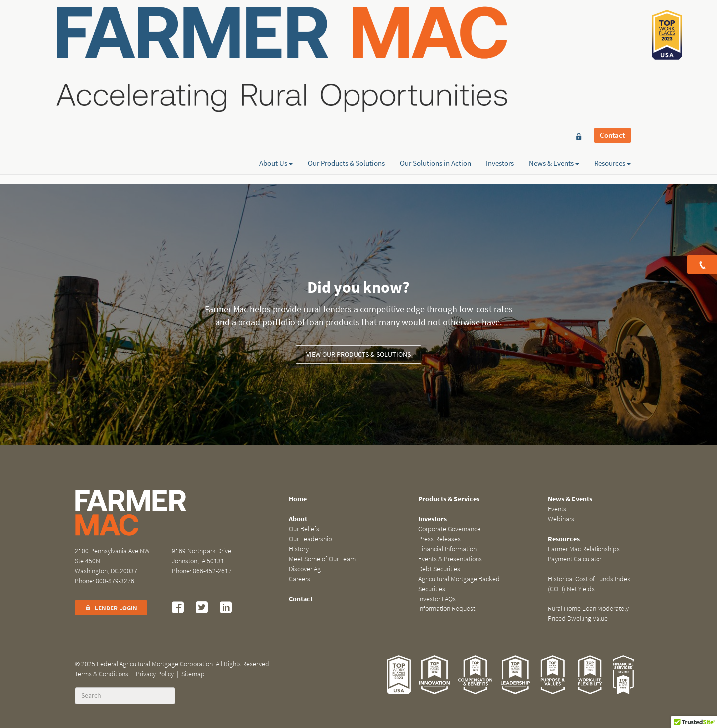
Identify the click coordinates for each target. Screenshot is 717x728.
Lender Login (111, 608)
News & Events (554, 43)
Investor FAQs (437, 599)
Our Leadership (310, 539)
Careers (299, 579)
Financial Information (447, 549)
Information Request (447, 609)
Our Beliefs (304, 529)
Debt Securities (439, 569)
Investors (500, 43)
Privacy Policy (155, 674)
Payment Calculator (575, 559)
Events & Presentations (450, 559)
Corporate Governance (449, 529)
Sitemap (193, 674)
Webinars (561, 519)
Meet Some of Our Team (322, 559)
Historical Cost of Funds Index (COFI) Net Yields (589, 584)
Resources (612, 43)
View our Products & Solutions (358, 354)
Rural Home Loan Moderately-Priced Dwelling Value (589, 614)
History (299, 549)
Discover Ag (305, 569)
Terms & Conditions (102, 674)
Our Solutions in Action (435, 43)
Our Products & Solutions (346, 43)
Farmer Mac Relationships (584, 549)
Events (557, 509)
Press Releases (439, 539)
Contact (612, 26)
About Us (276, 43)
